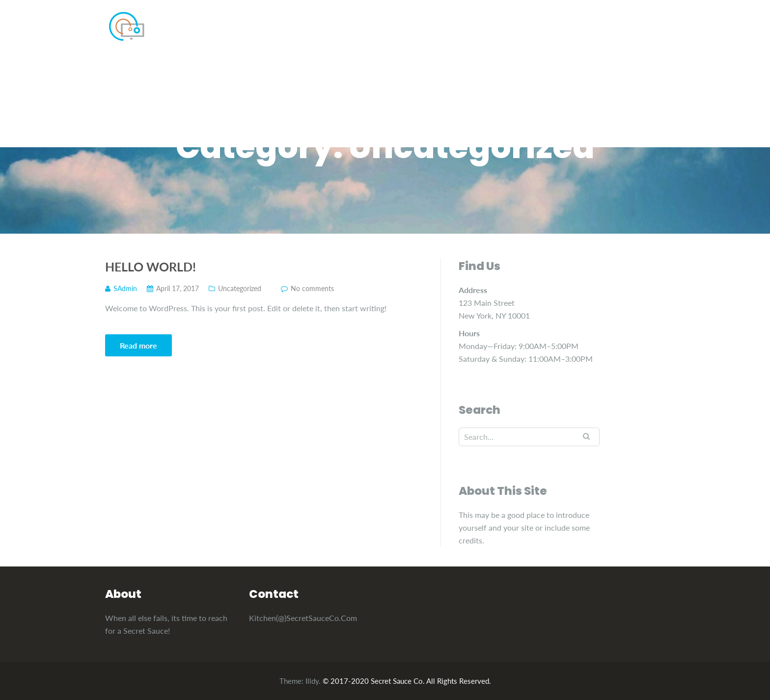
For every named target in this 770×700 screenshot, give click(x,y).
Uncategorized (240, 288)
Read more (138, 345)
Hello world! (151, 267)
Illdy (312, 681)
